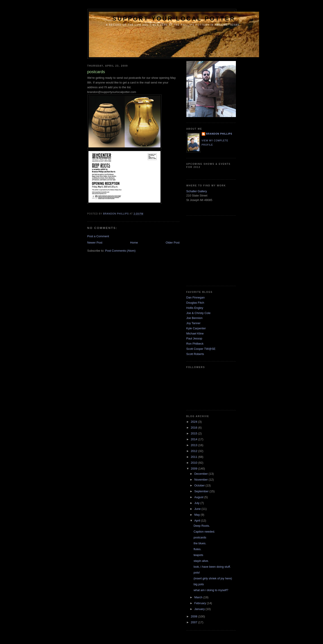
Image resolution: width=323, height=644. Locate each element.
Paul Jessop (194, 338)
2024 (195, 422)
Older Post (173, 243)
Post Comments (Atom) (120, 251)
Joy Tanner (193, 323)
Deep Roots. (202, 526)
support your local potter (174, 18)
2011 (195, 457)
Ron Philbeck (195, 344)
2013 (195, 445)
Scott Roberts (195, 354)
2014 (195, 439)
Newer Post (95, 243)
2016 (195, 428)
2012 (195, 451)
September (202, 491)
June (198, 509)
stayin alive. (201, 561)
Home (134, 243)
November (201, 480)
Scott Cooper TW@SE (201, 349)
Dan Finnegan (196, 297)
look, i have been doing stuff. (212, 567)
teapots (198, 555)
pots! (197, 573)
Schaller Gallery (197, 191)
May (197, 515)
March (199, 597)
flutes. (198, 549)
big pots (199, 584)
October (200, 485)
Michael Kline (195, 333)
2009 (195, 469)
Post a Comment (98, 236)
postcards (200, 537)
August (199, 497)
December (201, 474)
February (201, 603)
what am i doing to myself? (211, 590)
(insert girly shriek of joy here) (213, 578)
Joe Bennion (194, 318)
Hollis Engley (195, 308)
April (198, 521)
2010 (195, 463)
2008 (195, 616)
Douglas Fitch (195, 303)
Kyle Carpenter (196, 328)
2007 (195, 622)
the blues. (200, 543)
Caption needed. (204, 532)
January (200, 609)
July (197, 503)
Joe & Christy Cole (199, 313)
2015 (195, 433)
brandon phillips (219, 134)
